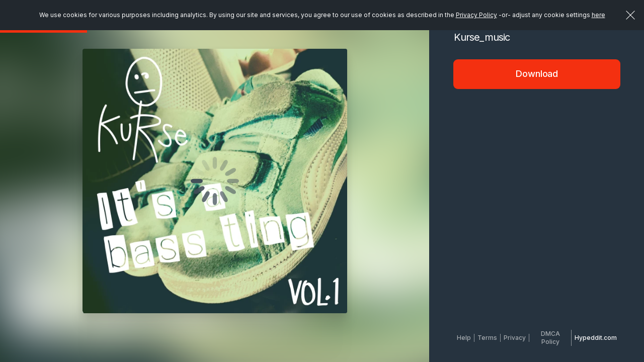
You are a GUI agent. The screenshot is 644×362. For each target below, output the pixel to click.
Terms (487, 338)
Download (537, 74)
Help (464, 338)
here (598, 15)
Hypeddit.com (596, 338)
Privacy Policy (476, 15)
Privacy (515, 338)
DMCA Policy (550, 338)
